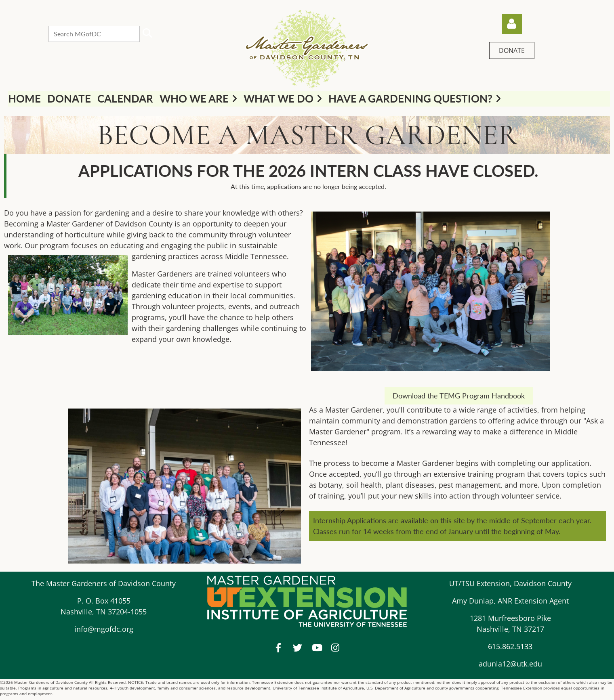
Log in (512, 24)
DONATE (512, 50)
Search (147, 33)
